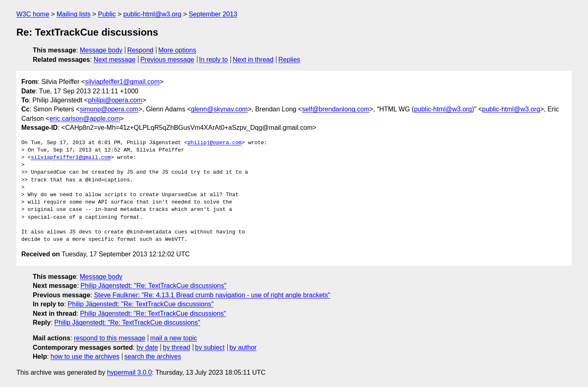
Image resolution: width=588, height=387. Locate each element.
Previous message (167, 60)
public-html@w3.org (152, 14)
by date (147, 347)
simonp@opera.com (109, 109)
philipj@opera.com (115, 100)
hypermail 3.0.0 (129, 372)
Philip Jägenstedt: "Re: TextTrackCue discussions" (154, 286)
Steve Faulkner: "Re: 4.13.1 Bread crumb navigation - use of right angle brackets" (212, 295)
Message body (101, 50)
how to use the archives (85, 356)
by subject (210, 347)
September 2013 (213, 14)
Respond (140, 50)
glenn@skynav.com (219, 109)
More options (178, 50)
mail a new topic (174, 338)
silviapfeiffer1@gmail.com (122, 82)
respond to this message (109, 338)
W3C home (33, 14)
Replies (289, 60)
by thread (177, 347)
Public (107, 14)
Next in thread (253, 60)
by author (243, 347)
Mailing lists (73, 14)
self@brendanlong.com (336, 109)
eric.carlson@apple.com (85, 119)
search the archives (153, 356)
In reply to (213, 60)
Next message (115, 60)
